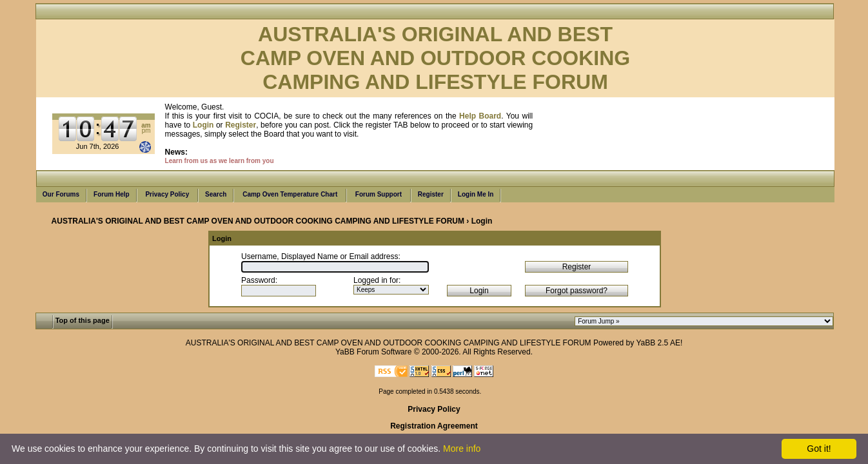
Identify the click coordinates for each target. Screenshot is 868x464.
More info (462, 449)
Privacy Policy (167, 195)
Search (216, 195)
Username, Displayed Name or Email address (320, 256)
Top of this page (83, 320)
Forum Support (379, 195)
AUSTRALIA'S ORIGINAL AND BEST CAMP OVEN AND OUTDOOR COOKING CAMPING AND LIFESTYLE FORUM (258, 221)
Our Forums (61, 195)
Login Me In (476, 195)
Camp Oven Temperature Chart (290, 195)
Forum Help (112, 195)
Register (431, 195)
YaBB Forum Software (374, 352)
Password (258, 280)
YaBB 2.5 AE (658, 343)
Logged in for (376, 280)
